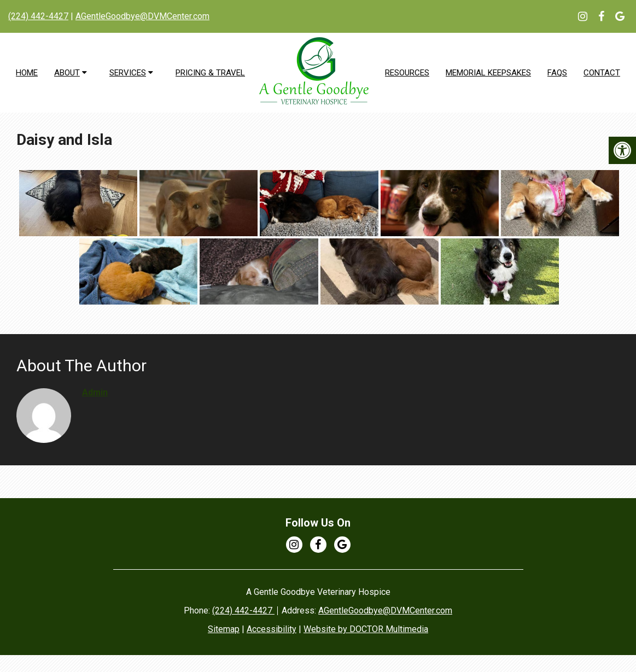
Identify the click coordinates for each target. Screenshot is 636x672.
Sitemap (224, 629)
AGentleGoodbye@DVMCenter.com (142, 16)
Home (27, 73)
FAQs (557, 73)
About (67, 73)
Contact (602, 73)
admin (95, 392)
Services (128, 73)
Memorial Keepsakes (488, 73)
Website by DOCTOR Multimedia (366, 629)
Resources (407, 73)
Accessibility (272, 629)
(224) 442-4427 (38, 16)
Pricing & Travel (210, 73)
